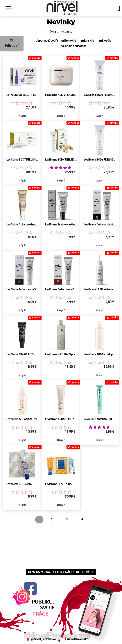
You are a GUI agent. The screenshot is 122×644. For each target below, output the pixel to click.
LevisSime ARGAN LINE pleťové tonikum (100, 354)
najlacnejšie (69, 41)
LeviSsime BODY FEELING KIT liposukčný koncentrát (22, 160)
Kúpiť (22, 116)
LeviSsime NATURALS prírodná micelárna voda (61, 354)
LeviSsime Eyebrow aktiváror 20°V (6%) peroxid (61, 225)
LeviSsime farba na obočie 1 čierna (100, 225)
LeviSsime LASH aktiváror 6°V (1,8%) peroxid (100, 289)
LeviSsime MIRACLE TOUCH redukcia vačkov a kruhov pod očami (22, 354)
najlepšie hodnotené (74, 46)
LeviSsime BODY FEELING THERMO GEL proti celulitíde (100, 160)
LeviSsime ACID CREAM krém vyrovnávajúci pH (61, 95)
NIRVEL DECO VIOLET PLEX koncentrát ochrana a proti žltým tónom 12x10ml (22, 95)
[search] (119, 9)
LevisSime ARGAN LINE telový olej (22, 419)
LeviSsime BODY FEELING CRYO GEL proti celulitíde (100, 95)
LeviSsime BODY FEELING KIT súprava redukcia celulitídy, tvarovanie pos (61, 160)
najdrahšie (88, 41)
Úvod (53, 32)
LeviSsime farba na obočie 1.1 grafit (22, 289)
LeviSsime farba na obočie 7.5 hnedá (61, 289)
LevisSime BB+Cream (19, 484)
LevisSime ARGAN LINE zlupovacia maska (61, 419)
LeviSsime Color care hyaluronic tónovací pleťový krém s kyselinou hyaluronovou (22, 225)
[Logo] (62, 8)
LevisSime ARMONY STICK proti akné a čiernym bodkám (100, 419)
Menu (9, 8)
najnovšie (105, 41)
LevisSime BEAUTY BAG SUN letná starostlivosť (61, 484)
